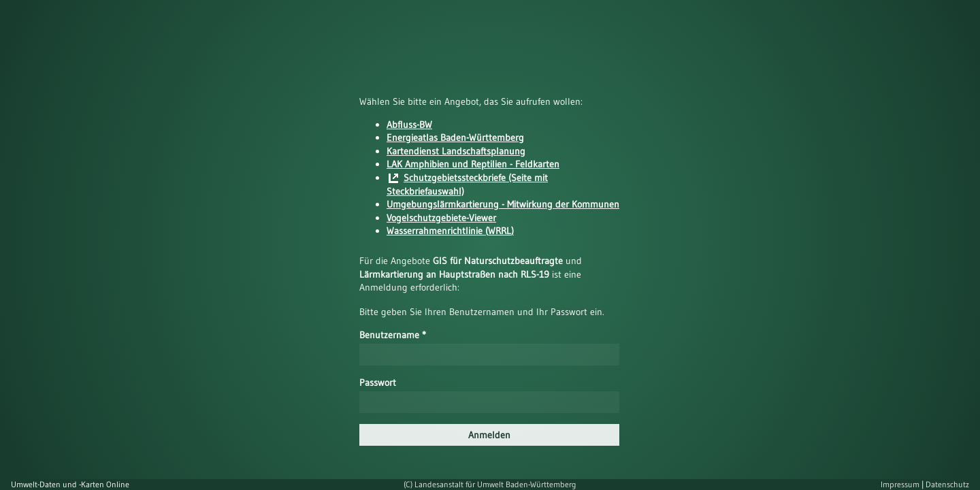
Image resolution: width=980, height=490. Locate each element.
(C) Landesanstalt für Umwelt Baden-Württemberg (490, 484)
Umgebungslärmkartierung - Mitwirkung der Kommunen (503, 204)
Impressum (901, 484)
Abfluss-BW (409, 125)
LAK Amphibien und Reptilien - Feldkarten (473, 164)
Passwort (378, 382)
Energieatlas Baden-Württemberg (455, 137)
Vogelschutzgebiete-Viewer (441, 218)
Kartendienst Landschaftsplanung (456, 151)
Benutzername (393, 335)
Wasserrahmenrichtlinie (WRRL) (450, 231)
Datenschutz (947, 484)
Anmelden (489, 435)
